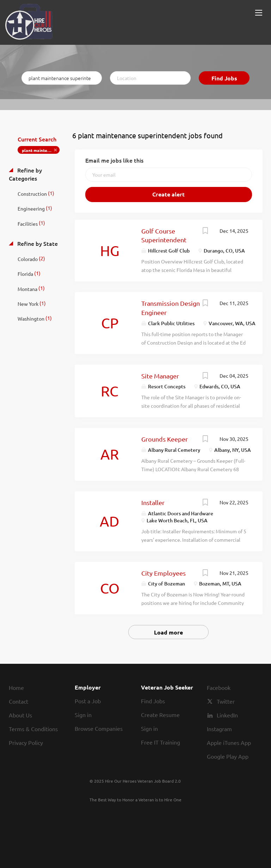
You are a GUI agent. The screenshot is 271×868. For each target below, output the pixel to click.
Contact (19, 701)
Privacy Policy (26, 742)
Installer (153, 502)
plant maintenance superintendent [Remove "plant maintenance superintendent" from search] (41, 150)
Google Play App (228, 756)
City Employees (164, 573)
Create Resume (160, 715)
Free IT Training (161, 742)
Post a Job (88, 701)
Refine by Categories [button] (25, 174)
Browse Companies (99, 728)
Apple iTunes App (229, 742)
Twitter (226, 701)
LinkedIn (227, 715)
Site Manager (160, 376)
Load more (168, 632)
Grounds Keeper (165, 439)
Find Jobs (224, 78)
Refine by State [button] (37, 243)
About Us (20, 715)
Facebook (219, 687)
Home (16, 687)
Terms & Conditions (33, 729)
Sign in (83, 715)
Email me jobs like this (114, 160)
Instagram (219, 729)
